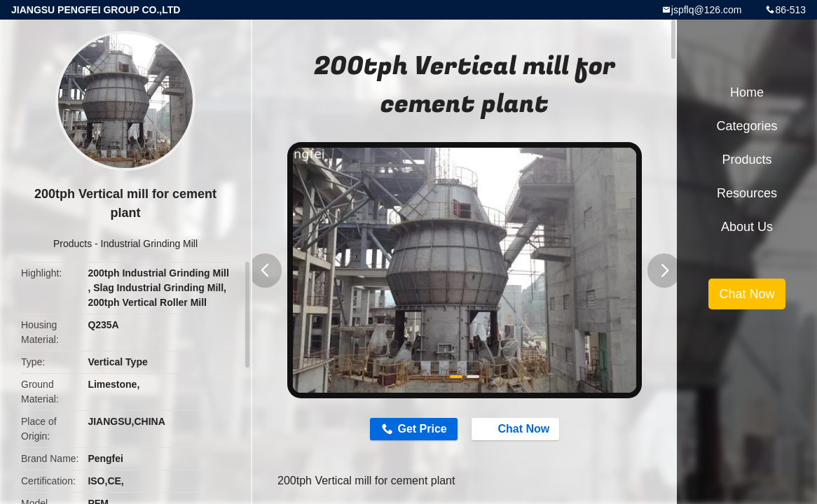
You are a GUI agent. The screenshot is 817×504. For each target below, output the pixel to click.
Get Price (416, 430)
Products (73, 244)
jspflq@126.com (707, 10)
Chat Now (523, 430)
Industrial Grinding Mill (150, 244)
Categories (747, 126)
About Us (747, 227)
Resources (747, 193)
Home (747, 92)
